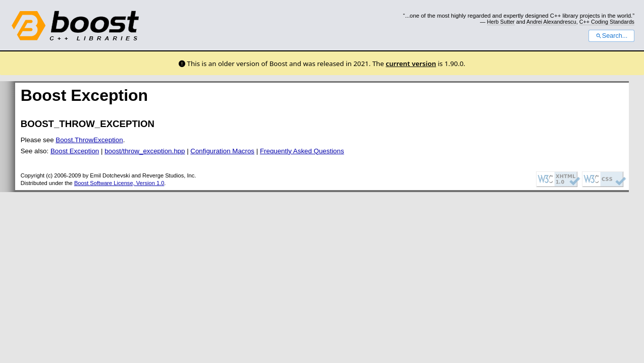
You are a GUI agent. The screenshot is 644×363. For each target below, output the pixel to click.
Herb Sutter (501, 22)
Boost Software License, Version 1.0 (119, 183)
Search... (611, 36)
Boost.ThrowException (89, 140)
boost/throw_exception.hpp (145, 151)
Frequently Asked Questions (302, 151)
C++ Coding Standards (607, 22)
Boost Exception (75, 151)
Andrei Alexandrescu (551, 22)
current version (411, 64)
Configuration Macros (222, 151)
